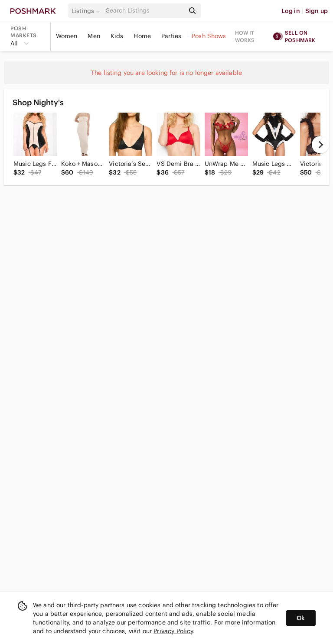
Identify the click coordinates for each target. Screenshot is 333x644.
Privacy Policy (173, 631)
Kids (117, 36)
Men (94, 36)
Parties (171, 36)
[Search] (144, 11)
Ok (301, 618)
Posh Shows (209, 36)
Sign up (317, 11)
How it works (245, 36)
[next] (320, 145)
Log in (291, 11)
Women (67, 36)
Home (142, 36)
